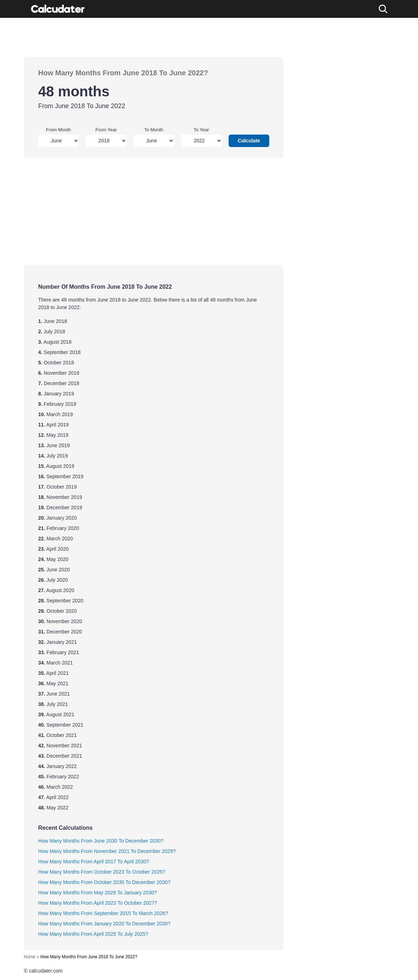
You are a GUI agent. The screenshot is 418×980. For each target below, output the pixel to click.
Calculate (249, 141)
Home (30, 957)
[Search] (383, 9)
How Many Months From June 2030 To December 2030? (101, 841)
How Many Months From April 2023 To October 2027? (98, 903)
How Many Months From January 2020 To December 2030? (104, 924)
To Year (201, 130)
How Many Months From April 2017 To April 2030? (94, 862)
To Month (154, 130)
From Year (106, 130)
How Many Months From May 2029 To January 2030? (98, 893)
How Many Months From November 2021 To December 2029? (107, 851)
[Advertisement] (154, 37)
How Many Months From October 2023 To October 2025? (102, 872)
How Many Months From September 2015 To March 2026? (103, 913)
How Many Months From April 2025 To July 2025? (93, 934)
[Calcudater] (58, 9)
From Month (58, 130)
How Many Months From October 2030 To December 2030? (104, 882)
